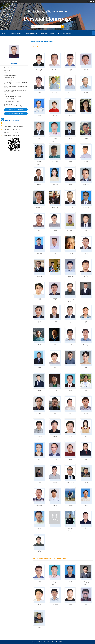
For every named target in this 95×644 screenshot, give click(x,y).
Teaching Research (31, 33)
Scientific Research (15, 33)
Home (4, 33)
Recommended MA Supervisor (16, 113)
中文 (92, 2)
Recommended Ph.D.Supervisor (16, 110)
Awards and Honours (48, 33)
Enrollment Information (65, 33)
